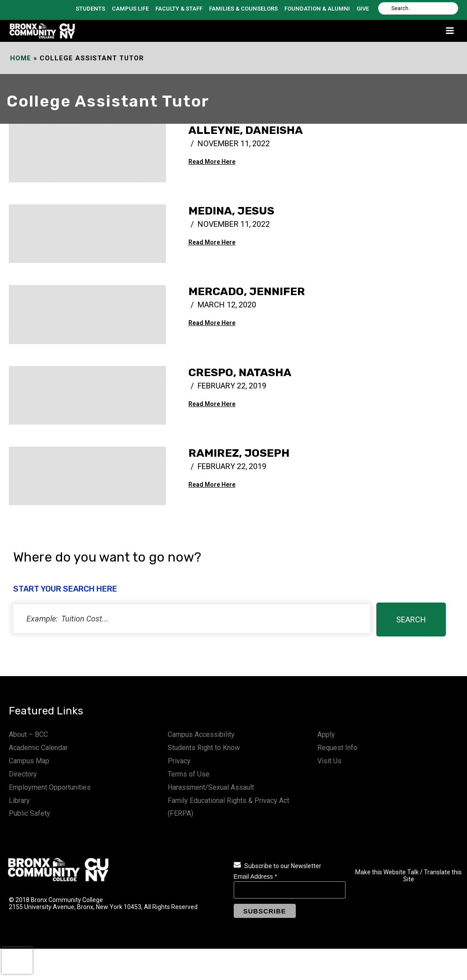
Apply (326, 734)
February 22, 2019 (232, 386)
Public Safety (29, 813)
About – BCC (28, 734)
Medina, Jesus (231, 211)
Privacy (179, 761)
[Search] (418, 8)
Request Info (337, 748)
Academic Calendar (38, 748)
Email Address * (256, 876)
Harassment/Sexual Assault (211, 787)
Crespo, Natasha (240, 372)
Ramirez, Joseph (239, 453)
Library (19, 801)
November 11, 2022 (234, 143)
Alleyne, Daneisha (246, 130)
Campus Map (29, 761)
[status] (192, 619)
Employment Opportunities (50, 787)
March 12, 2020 (227, 305)
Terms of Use (189, 774)
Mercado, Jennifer (247, 291)
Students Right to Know (204, 748)
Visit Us (329, 761)
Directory (23, 774)
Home (21, 58)
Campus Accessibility (201, 734)
